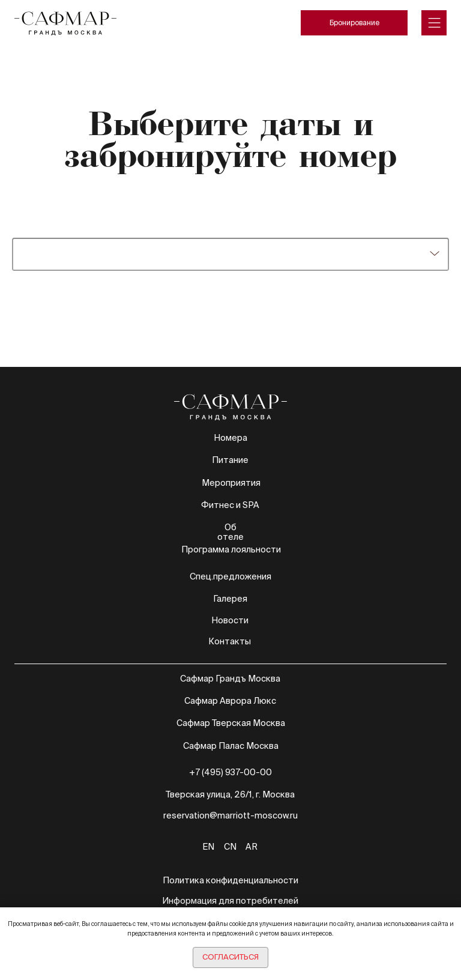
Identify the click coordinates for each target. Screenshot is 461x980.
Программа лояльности (231, 549)
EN (208, 847)
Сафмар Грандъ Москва (230, 679)
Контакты (230, 641)
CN (230, 847)
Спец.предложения (230, 576)
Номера (230, 438)
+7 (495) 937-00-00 (230, 772)
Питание (230, 460)
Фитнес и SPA (230, 505)
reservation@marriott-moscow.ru (230, 815)
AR (252, 847)
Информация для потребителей (230, 901)
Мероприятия (231, 483)
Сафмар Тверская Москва (231, 723)
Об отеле (230, 532)
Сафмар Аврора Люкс (230, 701)
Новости (230, 620)
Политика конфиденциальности (230, 880)
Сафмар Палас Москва (231, 746)
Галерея (230, 599)
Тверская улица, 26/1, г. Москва (230, 794)
